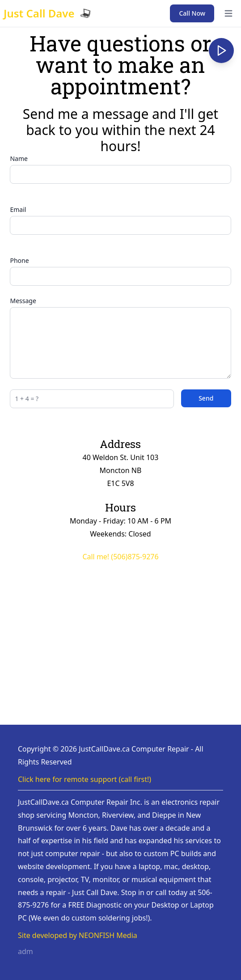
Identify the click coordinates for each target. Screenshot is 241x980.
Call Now (192, 13)
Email (18, 209)
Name (19, 158)
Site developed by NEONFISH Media (78, 935)
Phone (19, 260)
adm (25, 951)
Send (206, 398)
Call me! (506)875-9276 (120, 557)
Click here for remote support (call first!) (85, 779)
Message (23, 301)
